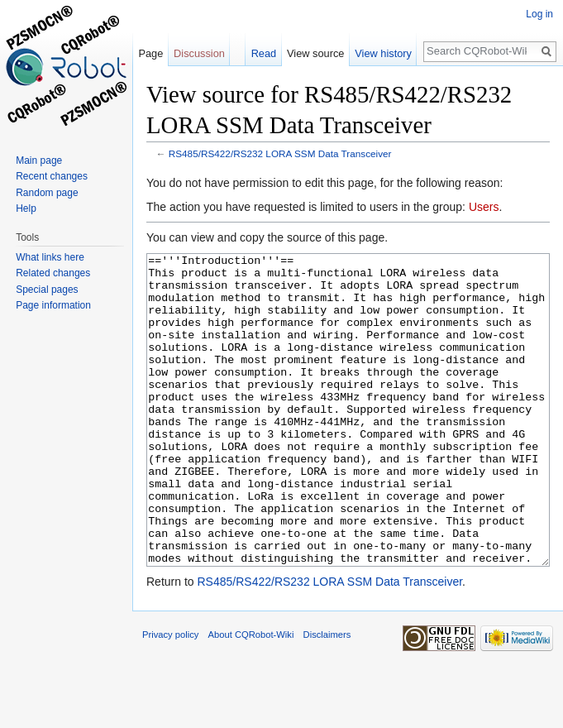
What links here (50, 257)
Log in (539, 14)
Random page (47, 193)
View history (383, 53)
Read (264, 53)
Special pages (47, 290)
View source (315, 53)
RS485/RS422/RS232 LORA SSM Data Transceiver (280, 153)
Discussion (199, 53)
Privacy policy (170, 697)
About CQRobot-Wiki (251, 697)
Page (150, 53)
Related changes (53, 273)
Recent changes (52, 176)
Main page (39, 160)
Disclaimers (327, 697)
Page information (53, 305)
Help (26, 208)
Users (484, 207)
